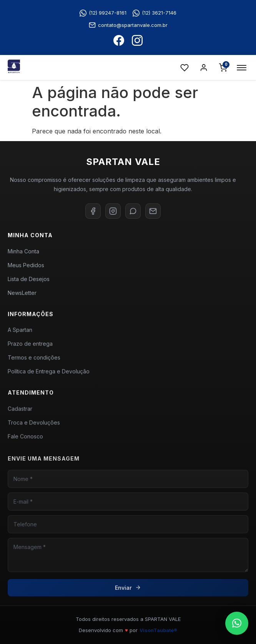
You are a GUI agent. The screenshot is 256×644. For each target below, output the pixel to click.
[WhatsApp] (133, 211)
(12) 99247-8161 (103, 13)
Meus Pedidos (26, 265)
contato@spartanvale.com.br (128, 25)
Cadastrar (20, 413)
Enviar (128, 595)
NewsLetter (22, 293)
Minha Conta (23, 251)
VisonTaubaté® (158, 630)
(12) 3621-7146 (155, 13)
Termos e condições (34, 361)
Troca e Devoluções (34, 427)
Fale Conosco (25, 441)
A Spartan (20, 333)
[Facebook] (93, 211)
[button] (237, 623)
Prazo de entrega (30, 347)
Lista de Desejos (29, 279)
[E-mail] (153, 211)
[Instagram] (113, 211)
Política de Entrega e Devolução (49, 375)
